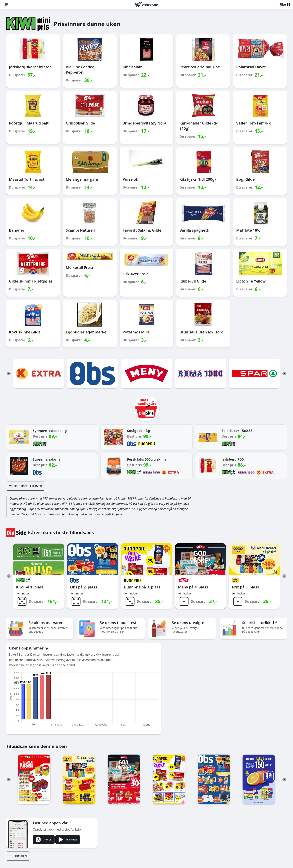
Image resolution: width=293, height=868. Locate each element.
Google (68, 840)
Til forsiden (18, 856)
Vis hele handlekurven (26, 486)
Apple (44, 840)
